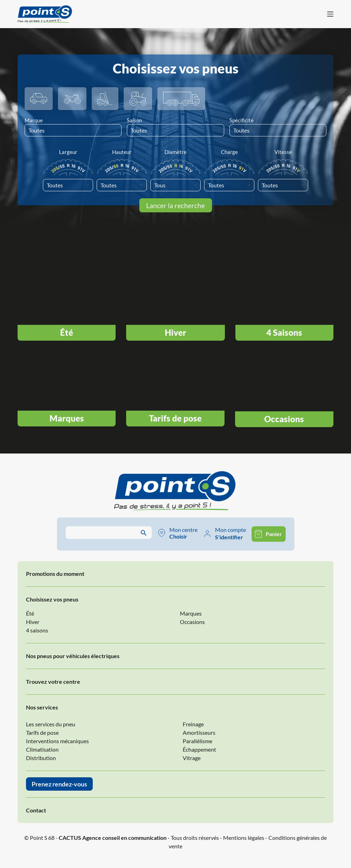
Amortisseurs (199, 732)
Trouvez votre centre (53, 681)
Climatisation (42, 749)
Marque (34, 120)
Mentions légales (244, 838)
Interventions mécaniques (57, 741)
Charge (229, 152)
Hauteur (122, 152)
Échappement (199, 749)
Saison (134, 120)
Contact (36, 810)
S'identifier (229, 537)
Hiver (33, 622)
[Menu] (330, 14)
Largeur (68, 152)
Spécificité (242, 120)
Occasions (192, 622)
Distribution (41, 758)
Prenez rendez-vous (59, 784)
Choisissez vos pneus (52, 599)
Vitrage (192, 758)
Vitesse (283, 152)
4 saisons (37, 630)
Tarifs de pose (42, 732)
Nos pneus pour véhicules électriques (73, 656)
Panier (274, 534)
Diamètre (175, 152)
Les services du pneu (51, 724)
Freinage (193, 724)
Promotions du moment (55, 574)
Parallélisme (197, 741)
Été (30, 613)
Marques (191, 613)
